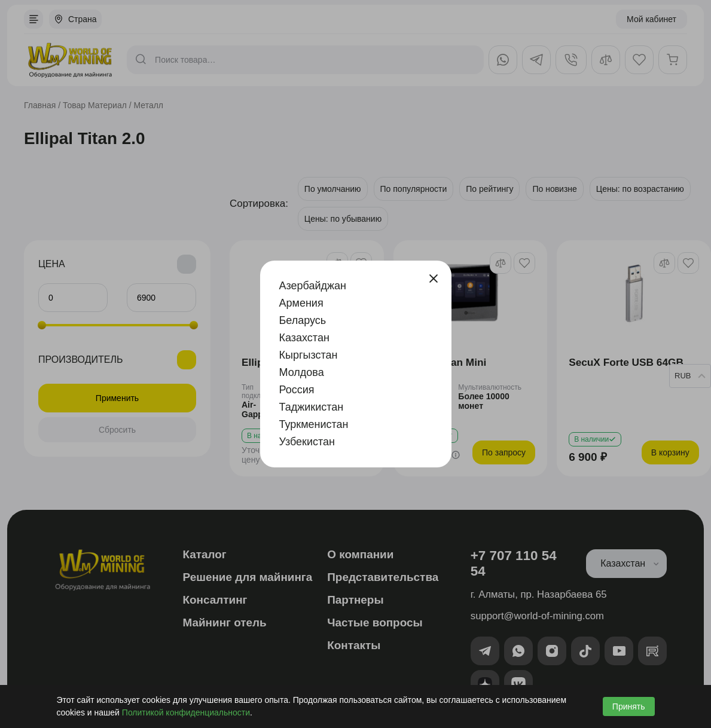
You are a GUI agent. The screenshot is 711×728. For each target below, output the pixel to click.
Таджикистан (312, 407)
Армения (301, 303)
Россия (297, 390)
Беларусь (303, 320)
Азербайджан (313, 286)
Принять (629, 706)
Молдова (302, 372)
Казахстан (304, 338)
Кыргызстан (309, 355)
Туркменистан (314, 424)
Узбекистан (307, 442)
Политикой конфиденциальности (186, 712)
